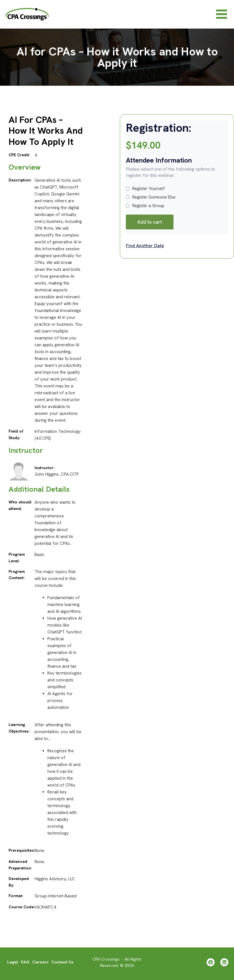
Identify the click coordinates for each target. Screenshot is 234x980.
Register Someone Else (151, 201)
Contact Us (62, 962)
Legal (13, 962)
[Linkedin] (224, 962)
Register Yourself (145, 193)
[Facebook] (209, 962)
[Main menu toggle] (222, 16)
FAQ (25, 962)
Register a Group (145, 210)
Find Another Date (145, 250)
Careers (40, 962)
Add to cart (150, 226)
